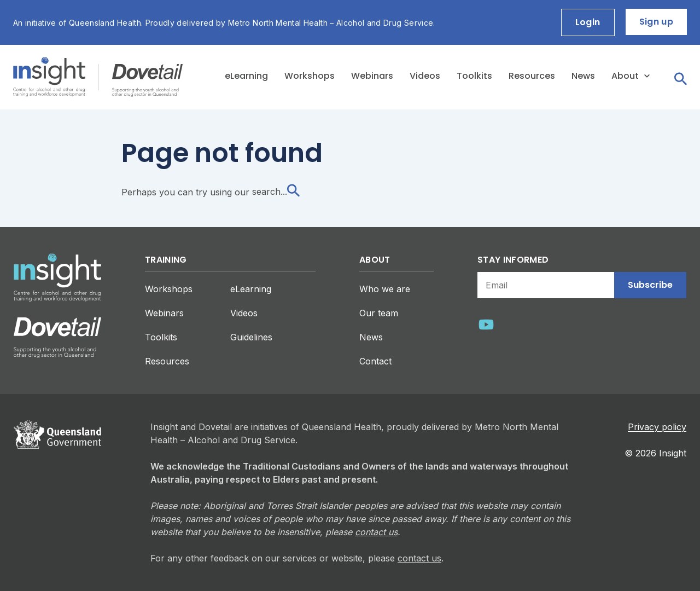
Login (588, 22)
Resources (532, 76)
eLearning (246, 76)
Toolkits (474, 76)
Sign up (656, 22)
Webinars (372, 76)
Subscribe (650, 285)
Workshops (310, 76)
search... (276, 192)
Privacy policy (657, 427)
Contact (375, 361)
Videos (425, 76)
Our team (379, 313)
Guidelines (251, 337)
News (583, 76)
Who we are (385, 289)
